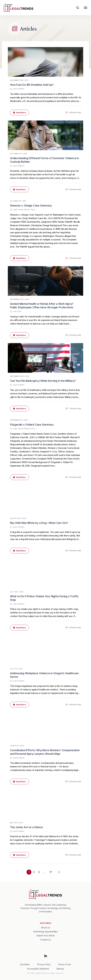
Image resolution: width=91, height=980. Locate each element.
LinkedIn (45, 956)
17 (51, 872)
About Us (46, 928)
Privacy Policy (44, 964)
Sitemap (60, 969)
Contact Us (45, 940)
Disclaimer (25, 964)
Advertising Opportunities (45, 932)
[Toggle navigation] (86, 8)
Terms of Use (64, 964)
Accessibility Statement (38, 969)
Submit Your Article (45, 936)
